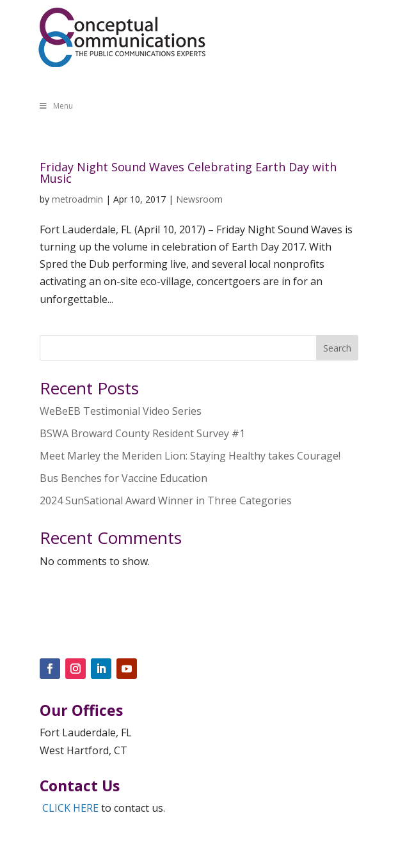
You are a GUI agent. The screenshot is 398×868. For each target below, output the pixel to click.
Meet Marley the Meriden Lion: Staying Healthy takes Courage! (190, 456)
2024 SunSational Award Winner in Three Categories (166, 500)
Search (337, 348)
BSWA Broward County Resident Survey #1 (142, 433)
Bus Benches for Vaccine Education (123, 478)
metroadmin (77, 199)
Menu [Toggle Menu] (56, 106)
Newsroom (199, 199)
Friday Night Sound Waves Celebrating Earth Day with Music (188, 173)
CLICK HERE (70, 808)
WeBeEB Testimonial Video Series (121, 411)
